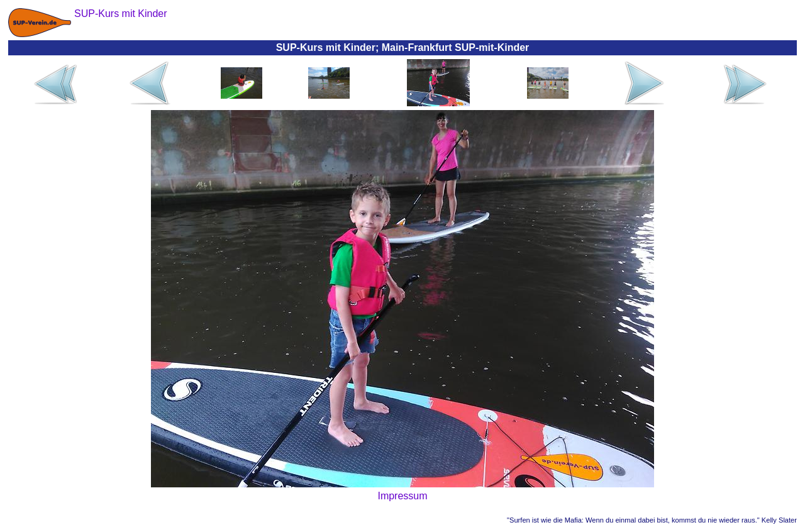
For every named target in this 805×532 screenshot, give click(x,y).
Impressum (402, 496)
